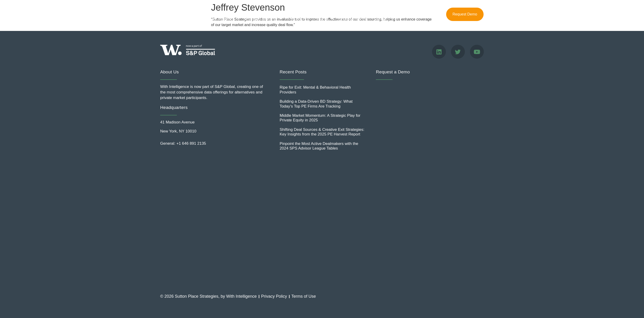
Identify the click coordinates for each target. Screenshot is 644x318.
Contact (382, 19)
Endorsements (352, 19)
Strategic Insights (261, 19)
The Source (298, 19)
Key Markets (223, 19)
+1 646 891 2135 (191, 143)
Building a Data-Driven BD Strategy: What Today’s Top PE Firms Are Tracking (316, 104)
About (324, 19)
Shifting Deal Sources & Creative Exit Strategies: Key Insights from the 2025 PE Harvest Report (322, 132)
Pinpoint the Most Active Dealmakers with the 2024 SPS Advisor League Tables (319, 146)
